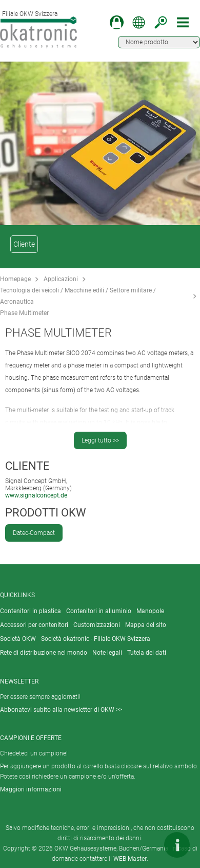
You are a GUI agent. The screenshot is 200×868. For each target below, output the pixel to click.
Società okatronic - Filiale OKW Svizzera (96, 639)
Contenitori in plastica (31, 611)
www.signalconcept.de (36, 495)
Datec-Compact (34, 533)
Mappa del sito (146, 625)
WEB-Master (130, 859)
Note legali (107, 653)
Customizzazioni (97, 625)
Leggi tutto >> (100, 440)
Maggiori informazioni (31, 789)
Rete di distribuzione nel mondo (44, 653)
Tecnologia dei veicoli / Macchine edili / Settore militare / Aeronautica (78, 296)
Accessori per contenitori (34, 625)
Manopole (150, 611)
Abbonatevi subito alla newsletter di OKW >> (61, 710)
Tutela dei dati (147, 653)
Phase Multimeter (24, 313)
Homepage (15, 279)
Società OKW (18, 639)
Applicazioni (61, 279)
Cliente (24, 244)
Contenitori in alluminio (99, 611)
